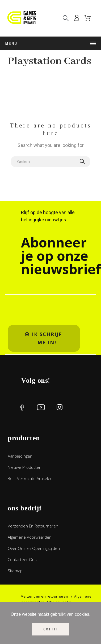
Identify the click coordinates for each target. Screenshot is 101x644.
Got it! (50, 629)
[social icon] (22, 407)
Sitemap (15, 571)
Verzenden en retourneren (33, 526)
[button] (44, 338)
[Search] (66, 18)
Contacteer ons (22, 559)
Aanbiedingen (20, 456)
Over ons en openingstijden (34, 548)
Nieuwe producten (25, 467)
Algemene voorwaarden (30, 537)
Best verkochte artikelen (30, 478)
